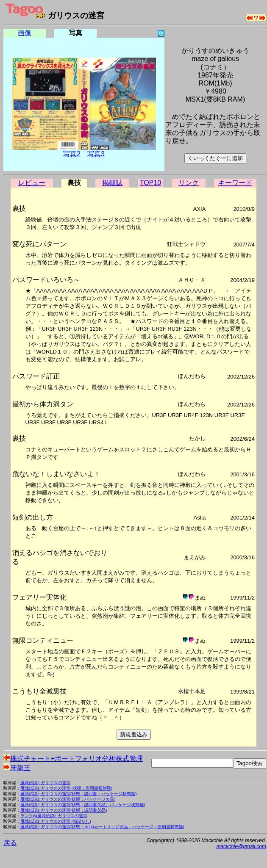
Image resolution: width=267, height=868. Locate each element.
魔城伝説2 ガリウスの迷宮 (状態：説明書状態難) (66, 788)
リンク (189, 183)
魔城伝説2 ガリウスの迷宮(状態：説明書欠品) (64, 810)
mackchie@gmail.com (241, 846)
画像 (25, 33)
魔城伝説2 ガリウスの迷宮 (45, 783)
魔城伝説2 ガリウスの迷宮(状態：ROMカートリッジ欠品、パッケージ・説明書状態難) (102, 827)
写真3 (96, 154)
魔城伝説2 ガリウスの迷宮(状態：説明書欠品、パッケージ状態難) (83, 805)
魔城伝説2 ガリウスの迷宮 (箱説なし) (56, 821)
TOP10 (150, 183)
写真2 (72, 154)
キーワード (235, 183)
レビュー (32, 183)
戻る (10, 843)
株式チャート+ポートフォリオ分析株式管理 (73, 759)
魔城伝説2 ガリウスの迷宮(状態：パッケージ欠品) (68, 799)
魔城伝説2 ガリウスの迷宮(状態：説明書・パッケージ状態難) (78, 794)
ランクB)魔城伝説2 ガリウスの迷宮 (54, 816)
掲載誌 (112, 183)
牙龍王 (17, 768)
